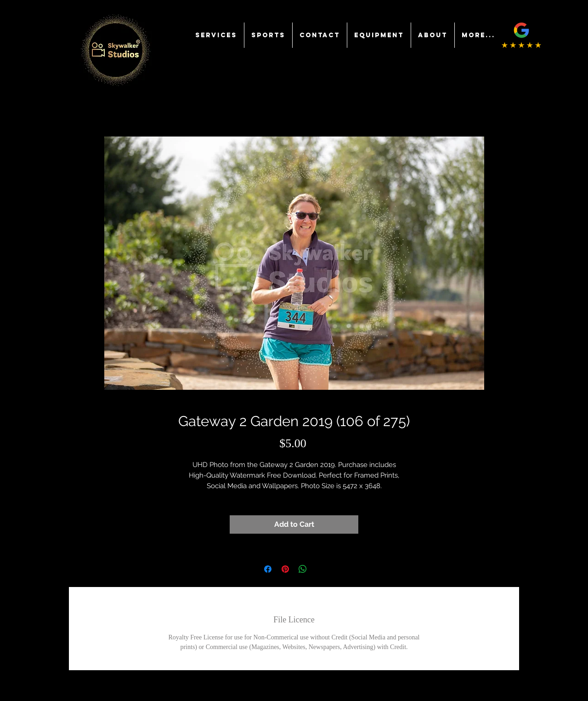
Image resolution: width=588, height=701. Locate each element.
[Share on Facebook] (268, 569)
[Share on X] (320, 569)
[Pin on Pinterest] (285, 569)
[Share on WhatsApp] (303, 569)
